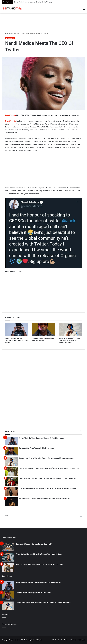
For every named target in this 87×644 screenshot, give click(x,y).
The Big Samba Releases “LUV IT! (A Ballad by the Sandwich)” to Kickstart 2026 (48, 478)
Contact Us (81, 640)
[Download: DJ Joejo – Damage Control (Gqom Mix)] (8, 547)
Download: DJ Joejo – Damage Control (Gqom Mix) (34, 544)
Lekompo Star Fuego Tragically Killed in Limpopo (37, 448)
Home (8, 33)
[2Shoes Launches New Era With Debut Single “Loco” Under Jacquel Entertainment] (11, 492)
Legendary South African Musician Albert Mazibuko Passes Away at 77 (45, 499)
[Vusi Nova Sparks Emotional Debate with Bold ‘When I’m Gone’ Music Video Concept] (11, 471)
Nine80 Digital (38, 640)
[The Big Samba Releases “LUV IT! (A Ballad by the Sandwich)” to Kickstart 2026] (11, 481)
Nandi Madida (10, 115)
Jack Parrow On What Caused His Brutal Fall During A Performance (40, 564)
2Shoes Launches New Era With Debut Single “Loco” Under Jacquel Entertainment (48, 488)
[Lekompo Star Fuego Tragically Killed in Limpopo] (43, 330)
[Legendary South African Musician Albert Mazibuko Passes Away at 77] (11, 502)
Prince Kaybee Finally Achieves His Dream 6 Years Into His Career (39, 554)
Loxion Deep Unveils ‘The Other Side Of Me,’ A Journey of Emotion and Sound (70, 340)
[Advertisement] (43, 21)
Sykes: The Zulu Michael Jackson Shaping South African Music (35, 2)
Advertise (73, 640)
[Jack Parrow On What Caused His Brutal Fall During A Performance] (8, 567)
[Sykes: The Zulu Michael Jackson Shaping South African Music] (17, 330)
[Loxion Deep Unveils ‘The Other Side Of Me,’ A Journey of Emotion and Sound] (70, 330)
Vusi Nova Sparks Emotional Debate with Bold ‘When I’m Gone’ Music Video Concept (49, 468)
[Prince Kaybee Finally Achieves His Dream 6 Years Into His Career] (8, 557)
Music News (16, 33)
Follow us (5, 615)
